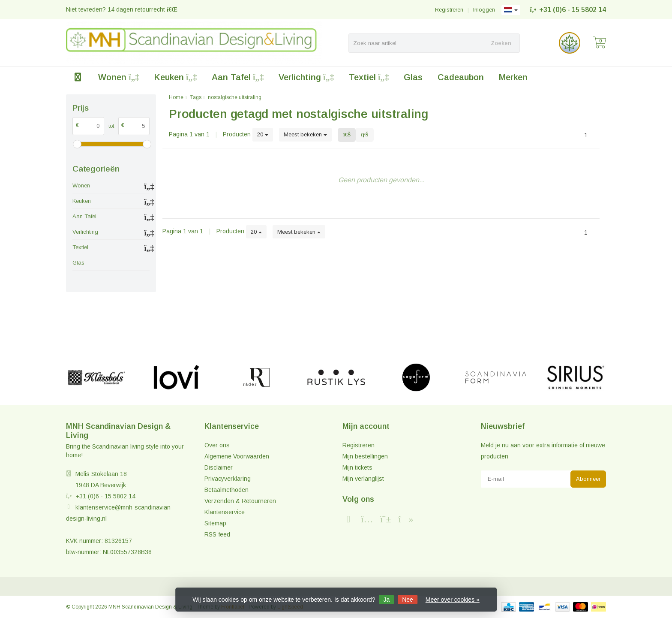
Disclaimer (219, 467)
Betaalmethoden (226, 490)
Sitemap (215, 523)
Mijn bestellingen (365, 456)
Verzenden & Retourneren (240, 501)
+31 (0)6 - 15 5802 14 (573, 10)
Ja (387, 600)
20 (263, 134)
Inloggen (484, 10)
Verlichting (306, 77)
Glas (413, 77)
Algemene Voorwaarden (237, 456)
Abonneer (588, 479)
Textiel (369, 77)
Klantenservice (225, 512)
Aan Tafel (238, 77)
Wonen (119, 77)
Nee (408, 600)
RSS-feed (217, 534)
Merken (513, 77)
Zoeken (501, 43)
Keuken (175, 77)
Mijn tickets (357, 467)
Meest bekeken (305, 134)
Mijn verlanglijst (363, 479)
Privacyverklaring (228, 479)
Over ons (217, 445)
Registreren (449, 10)
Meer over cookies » (453, 600)
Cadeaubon (461, 77)
